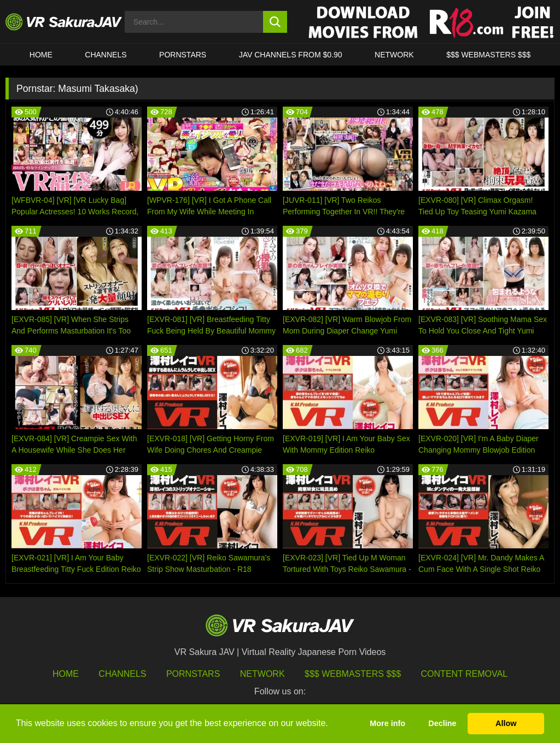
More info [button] (387, 723)
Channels (106, 55)
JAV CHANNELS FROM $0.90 (291, 55)
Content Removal (465, 674)
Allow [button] (506, 723)
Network (394, 55)
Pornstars (183, 55)
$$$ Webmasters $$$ (353, 674)
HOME (41, 55)
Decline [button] (442, 723)
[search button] (275, 22)
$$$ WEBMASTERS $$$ (488, 55)
